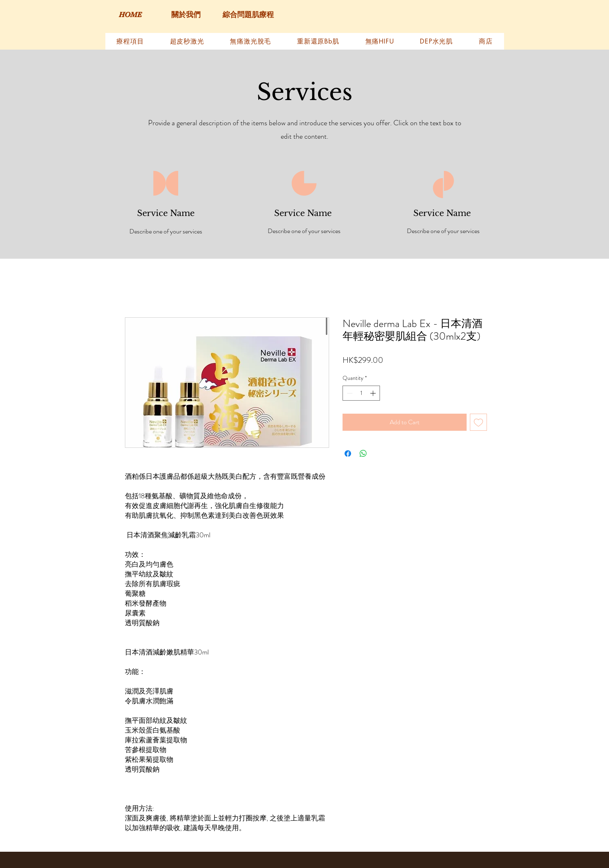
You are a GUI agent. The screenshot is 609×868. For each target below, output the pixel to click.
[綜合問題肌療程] (248, 15)
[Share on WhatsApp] (363, 454)
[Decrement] (349, 393)
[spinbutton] (361, 393)
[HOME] (131, 15)
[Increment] (374, 393)
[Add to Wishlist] (478, 422)
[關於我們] (186, 15)
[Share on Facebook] (348, 454)
